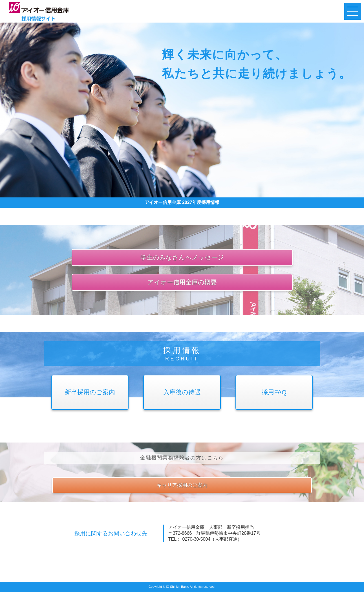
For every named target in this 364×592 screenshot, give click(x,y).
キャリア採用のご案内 (182, 485)
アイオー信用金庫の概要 (182, 282)
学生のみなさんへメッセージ (182, 257)
